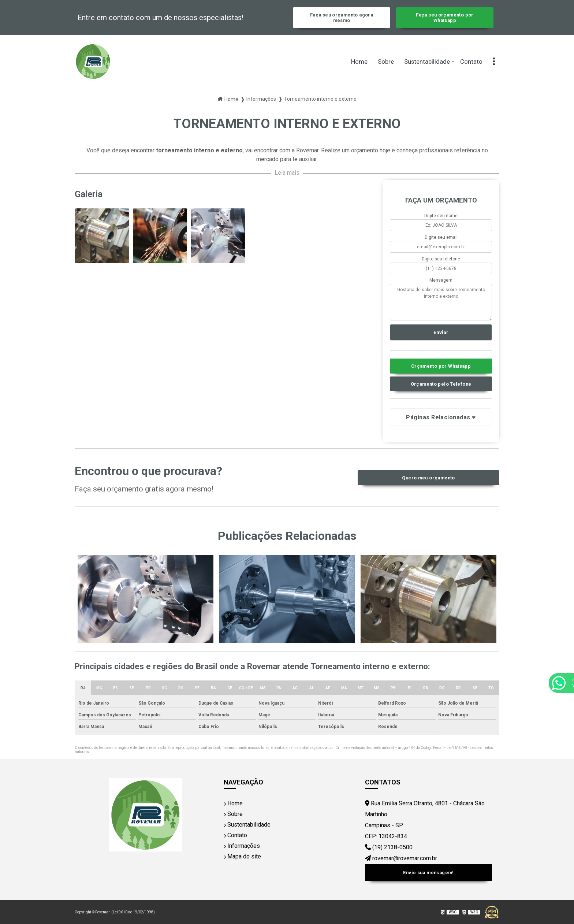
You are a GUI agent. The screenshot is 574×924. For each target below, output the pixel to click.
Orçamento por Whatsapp (441, 366)
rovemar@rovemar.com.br (401, 858)
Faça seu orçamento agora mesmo (342, 18)
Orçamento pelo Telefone (441, 384)
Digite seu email (441, 237)
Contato (471, 62)
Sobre (386, 62)
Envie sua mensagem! (428, 873)
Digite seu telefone (441, 259)
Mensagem (441, 280)
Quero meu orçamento (428, 478)
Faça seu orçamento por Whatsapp (445, 18)
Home (359, 62)
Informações (242, 846)
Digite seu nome (441, 216)
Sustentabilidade (427, 62)
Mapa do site (242, 856)
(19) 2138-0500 (389, 847)
